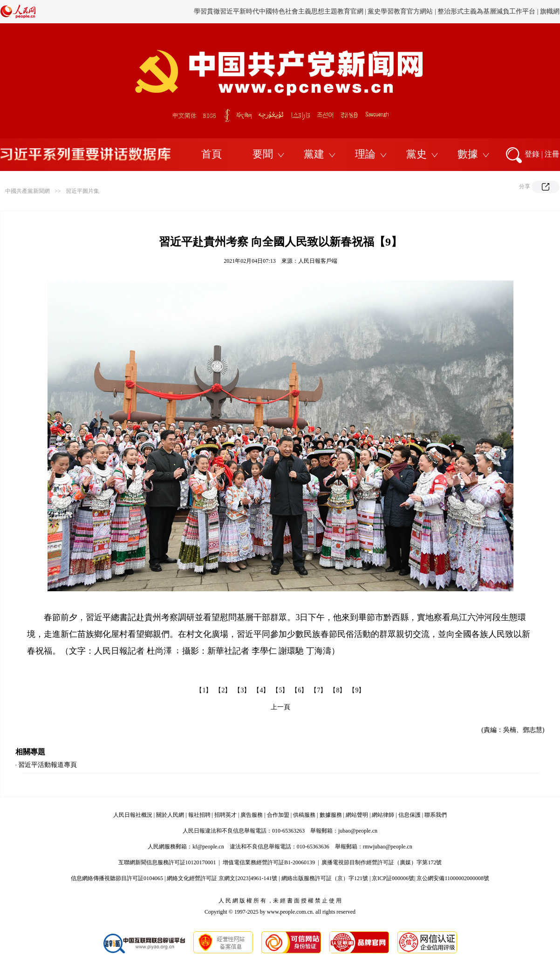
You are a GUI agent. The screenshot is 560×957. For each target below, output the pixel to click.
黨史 (417, 154)
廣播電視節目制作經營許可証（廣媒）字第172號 (382, 862)
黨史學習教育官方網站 (401, 11)
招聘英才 (225, 815)
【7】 (318, 690)
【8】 (338, 690)
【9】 (357, 690)
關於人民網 (170, 815)
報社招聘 (199, 815)
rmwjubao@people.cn (388, 847)
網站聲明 (357, 815)
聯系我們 (436, 815)
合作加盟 (278, 815)
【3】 (242, 690)
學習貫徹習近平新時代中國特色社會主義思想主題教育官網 (279, 11)
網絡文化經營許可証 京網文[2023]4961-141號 (222, 878)
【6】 (299, 690)
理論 (365, 154)
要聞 (263, 154)
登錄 (532, 154)
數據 (468, 154)
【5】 (280, 690)
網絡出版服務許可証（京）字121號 (325, 878)
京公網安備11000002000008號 (453, 878)
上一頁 (280, 707)
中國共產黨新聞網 (27, 191)
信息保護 (410, 815)
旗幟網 (550, 11)
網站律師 (383, 815)
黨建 (314, 154)
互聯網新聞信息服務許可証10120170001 (167, 862)
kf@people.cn (208, 847)
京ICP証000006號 (393, 878)
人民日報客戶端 (318, 261)
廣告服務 (252, 815)
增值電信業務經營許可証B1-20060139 (269, 862)
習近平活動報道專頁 (48, 765)
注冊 (552, 154)
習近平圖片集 (82, 191)
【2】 (223, 690)
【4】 (261, 690)
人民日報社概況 (133, 815)
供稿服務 (304, 815)
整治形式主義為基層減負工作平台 (486, 11)
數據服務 (331, 815)
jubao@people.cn (358, 831)
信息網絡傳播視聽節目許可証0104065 (117, 878)
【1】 (204, 690)
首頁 (212, 154)
